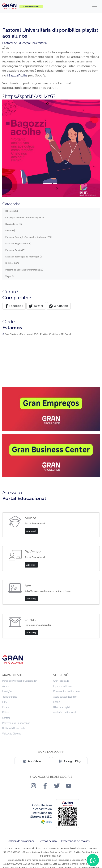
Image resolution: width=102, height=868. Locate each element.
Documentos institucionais (67, 691)
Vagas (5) (10, 276)
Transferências (10, 697)
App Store (32, 761)
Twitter (36, 306)
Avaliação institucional (65, 712)
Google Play (70, 761)
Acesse (31, 531)
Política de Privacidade (14, 728)
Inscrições (7, 691)
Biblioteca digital (62, 707)
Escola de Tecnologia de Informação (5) (24, 257)
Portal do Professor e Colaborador (20, 681)
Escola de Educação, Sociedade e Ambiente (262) (29, 237)
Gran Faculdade (61, 681)
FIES (5, 702)
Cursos (6, 707)
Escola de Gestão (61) (16, 250)
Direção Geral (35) (14, 224)
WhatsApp (59, 306)
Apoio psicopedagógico (65, 697)
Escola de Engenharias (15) (18, 244)
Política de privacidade (21, 841)
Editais (6, 712)
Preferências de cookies (75, 841)
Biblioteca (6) (12, 211)
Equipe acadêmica (62, 686)
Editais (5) (10, 230)
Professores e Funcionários (16, 723)
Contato (6, 718)
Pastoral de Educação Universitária (25, 43)
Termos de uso (48, 841)
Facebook (14, 306)
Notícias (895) (12, 263)
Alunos (6, 686)
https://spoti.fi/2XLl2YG (29, 96)
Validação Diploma (12, 734)
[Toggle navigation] (95, 6)
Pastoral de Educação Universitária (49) (24, 270)
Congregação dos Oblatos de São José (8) (25, 217)
